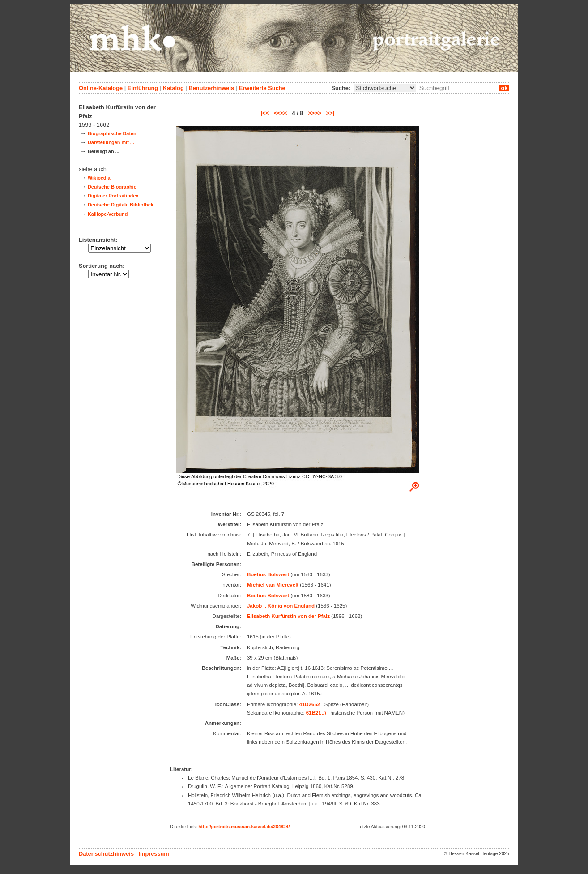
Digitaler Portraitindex (113, 196)
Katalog (173, 88)
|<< (265, 113)
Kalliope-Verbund (108, 214)
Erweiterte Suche (262, 88)
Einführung (143, 88)
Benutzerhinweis (211, 88)
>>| (330, 113)
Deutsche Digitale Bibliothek (121, 205)
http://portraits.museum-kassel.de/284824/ (244, 827)
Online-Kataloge (101, 88)
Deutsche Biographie (112, 187)
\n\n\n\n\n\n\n (385, 88)
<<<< (281, 113)
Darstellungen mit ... (111, 142)
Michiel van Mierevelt (273, 585)
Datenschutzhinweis (106, 854)
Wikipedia (99, 178)
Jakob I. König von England (281, 606)
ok (504, 88)
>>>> (315, 113)
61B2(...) (316, 713)
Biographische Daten (112, 133)
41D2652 (309, 704)
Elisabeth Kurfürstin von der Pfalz (288, 616)
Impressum (153, 854)
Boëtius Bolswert (268, 574)
